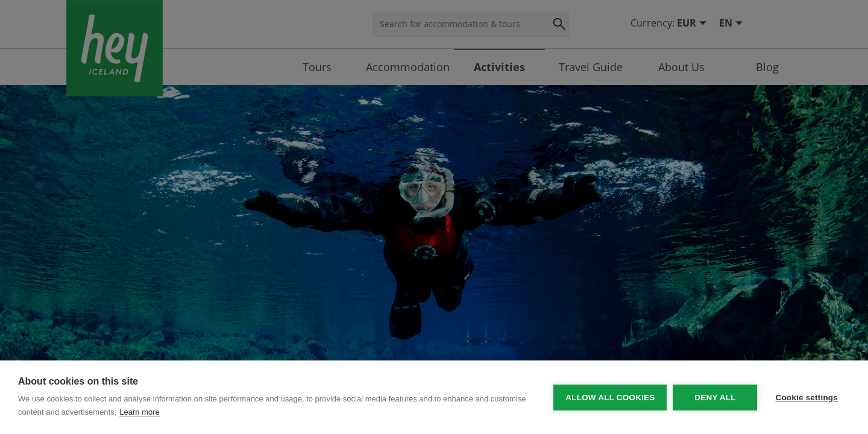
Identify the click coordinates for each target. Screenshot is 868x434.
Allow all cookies (610, 398)
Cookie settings (807, 398)
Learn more (139, 412)
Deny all (715, 398)
